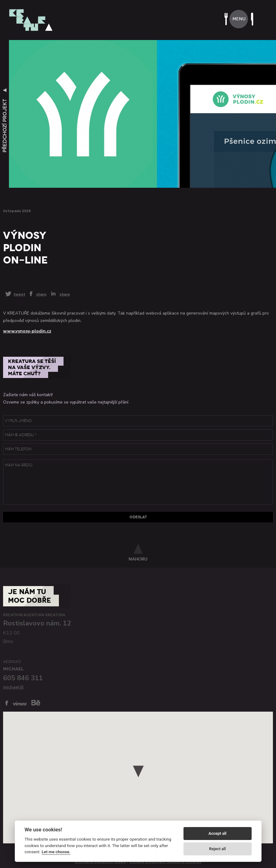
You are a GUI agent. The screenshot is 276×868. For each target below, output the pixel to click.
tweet (19, 294)
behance (36, 703)
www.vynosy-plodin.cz (27, 331)
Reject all (217, 849)
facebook (7, 703)
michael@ (13, 687)
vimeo (20, 703)
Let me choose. (56, 852)
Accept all (217, 833)
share (41, 294)
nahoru (138, 559)
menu (239, 19)
